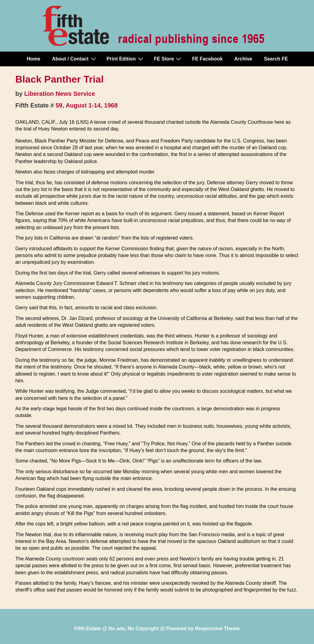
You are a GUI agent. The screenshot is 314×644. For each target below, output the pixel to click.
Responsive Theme (217, 628)
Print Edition (126, 59)
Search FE (276, 59)
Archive (243, 59)
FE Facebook (207, 59)
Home (33, 59)
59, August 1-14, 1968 (87, 105)
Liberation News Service (60, 94)
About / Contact (75, 59)
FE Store (168, 59)
